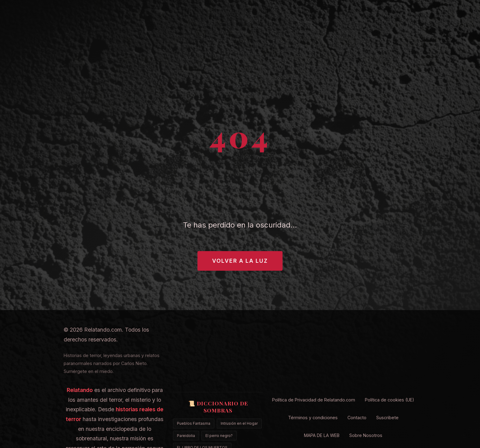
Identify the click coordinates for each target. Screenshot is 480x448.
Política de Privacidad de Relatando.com (314, 400)
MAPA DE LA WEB (322, 435)
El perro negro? (219, 436)
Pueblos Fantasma (194, 423)
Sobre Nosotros (366, 435)
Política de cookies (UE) (390, 400)
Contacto (357, 418)
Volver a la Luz (240, 261)
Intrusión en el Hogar (239, 423)
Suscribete (387, 418)
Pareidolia (186, 436)
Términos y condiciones (313, 418)
